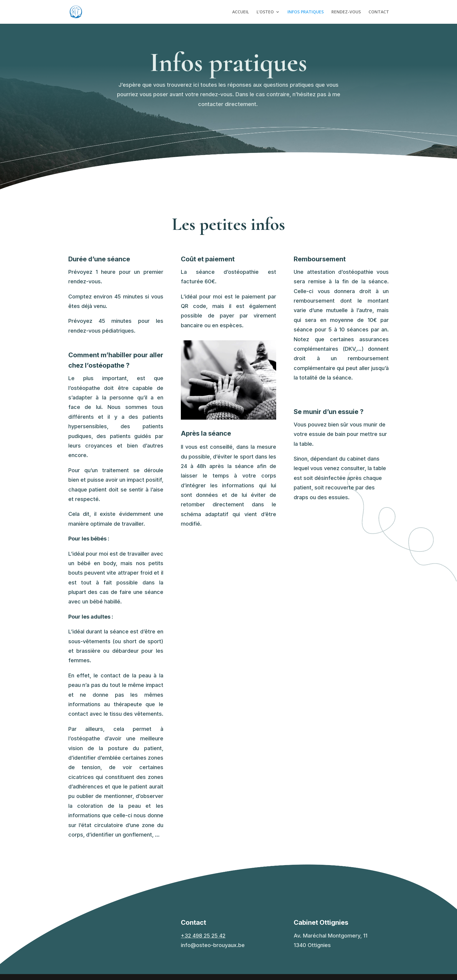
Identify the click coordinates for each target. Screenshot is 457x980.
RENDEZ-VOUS (346, 12)
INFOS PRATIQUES (306, 12)
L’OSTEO (265, 12)
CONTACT (379, 12)
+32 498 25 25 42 (203, 936)
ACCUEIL (241, 12)
